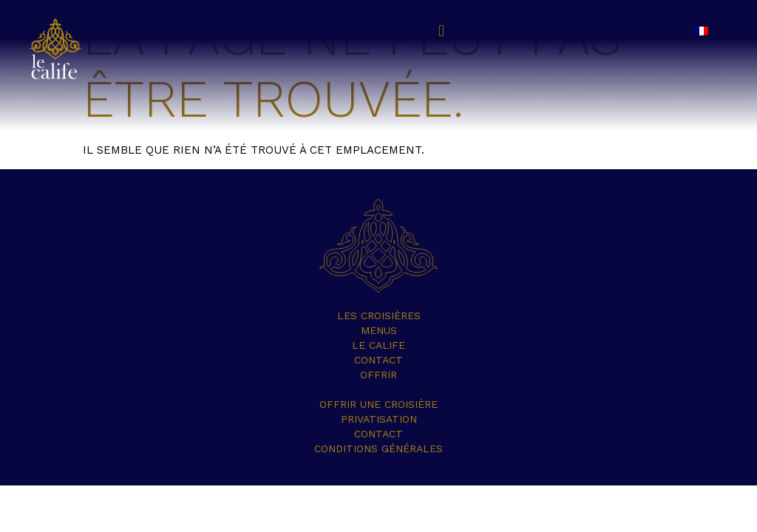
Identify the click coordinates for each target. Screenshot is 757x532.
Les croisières (379, 316)
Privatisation (379, 419)
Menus (379, 330)
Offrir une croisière (378, 404)
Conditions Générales (378, 449)
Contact (378, 360)
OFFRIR (378, 375)
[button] (441, 31)
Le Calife (378, 345)
